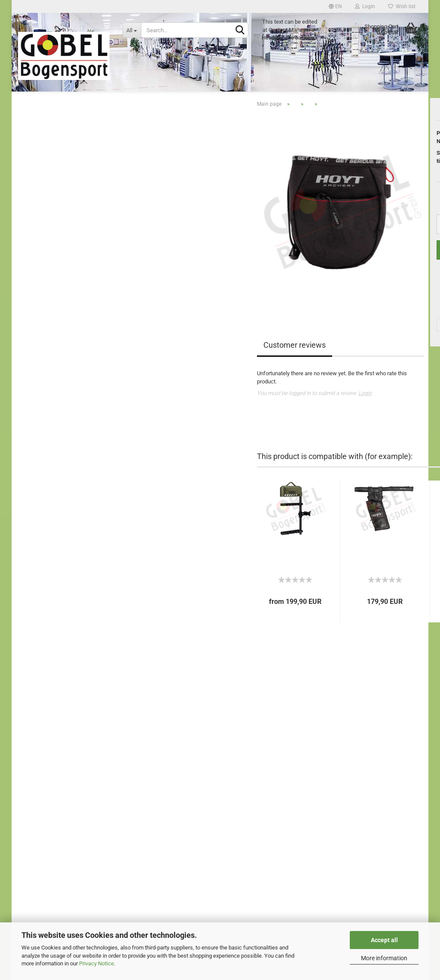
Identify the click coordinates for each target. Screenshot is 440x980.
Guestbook (31, 745)
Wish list (402, 6)
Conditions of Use (40, 795)
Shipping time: (349, 194)
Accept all (384, 940)
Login (365, 6)
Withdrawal (32, 775)
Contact (27, 755)
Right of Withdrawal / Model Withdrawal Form (73, 785)
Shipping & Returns (41, 805)
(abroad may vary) (396, 207)
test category (46, 178)
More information (384, 958)
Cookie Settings (37, 825)
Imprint (27, 734)
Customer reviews (197, 382)
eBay (24, 765)
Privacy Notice (96, 963)
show (38, 396)
